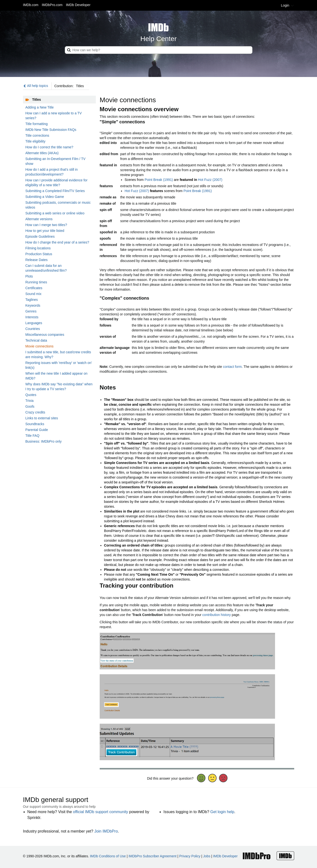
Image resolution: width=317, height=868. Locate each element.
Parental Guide (37, 430)
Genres (31, 311)
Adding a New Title (40, 107)
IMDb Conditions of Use (108, 856)
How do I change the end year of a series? (57, 242)
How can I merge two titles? (46, 225)
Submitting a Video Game (45, 197)
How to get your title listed (45, 231)
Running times (36, 282)
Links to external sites (42, 418)
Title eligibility (36, 141)
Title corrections (37, 135)
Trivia (30, 401)
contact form (232, 367)
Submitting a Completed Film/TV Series (55, 191)
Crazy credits (35, 412)
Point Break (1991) (159, 180)
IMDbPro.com (52, 5)
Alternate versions (39, 219)
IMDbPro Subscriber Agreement (153, 856)
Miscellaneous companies (45, 335)
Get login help (222, 812)
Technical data (36, 340)
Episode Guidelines (40, 236)
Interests (32, 317)
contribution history (217, 615)
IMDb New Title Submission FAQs (51, 130)
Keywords (33, 305)
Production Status (39, 254)
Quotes (31, 395)
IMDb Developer (78, 5)
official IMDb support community (101, 812)
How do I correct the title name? (49, 147)
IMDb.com (31, 5)
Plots (29, 276)
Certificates (34, 288)
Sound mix (33, 294)
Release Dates (37, 260)
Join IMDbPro (106, 831)
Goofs (30, 406)
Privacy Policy (190, 856)
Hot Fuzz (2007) (210, 180)
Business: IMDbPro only (44, 441)
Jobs (207, 856)
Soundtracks (35, 424)
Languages (34, 323)
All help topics (36, 86)
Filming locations (38, 248)
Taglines (32, 300)
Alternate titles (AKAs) (42, 153)
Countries (33, 329)
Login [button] (287, 5)
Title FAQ (33, 436)
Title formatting (37, 124)
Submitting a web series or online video (55, 213)
